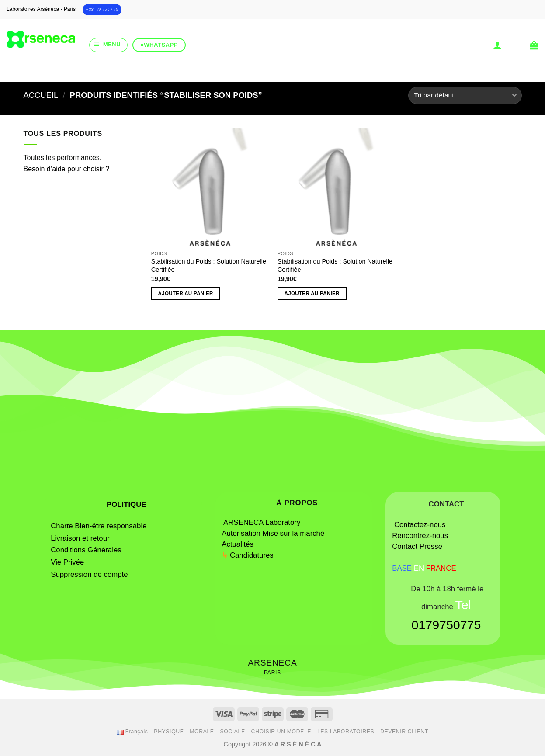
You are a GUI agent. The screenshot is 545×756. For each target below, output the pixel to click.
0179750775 (446, 625)
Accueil (41, 95)
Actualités (238, 544)
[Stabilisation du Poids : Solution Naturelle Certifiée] (210, 187)
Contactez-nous (420, 525)
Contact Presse (417, 546)
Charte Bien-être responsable (99, 526)
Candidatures (252, 555)
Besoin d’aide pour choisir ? (67, 169)
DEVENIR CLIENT (404, 732)
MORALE (202, 732)
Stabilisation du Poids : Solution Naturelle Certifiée (209, 265)
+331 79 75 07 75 (102, 9)
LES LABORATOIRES (346, 732)
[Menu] (108, 45)
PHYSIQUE (169, 732)
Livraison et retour (80, 538)
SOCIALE (232, 732)
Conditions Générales (86, 550)
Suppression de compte (89, 574)
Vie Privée (67, 562)
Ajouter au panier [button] (186, 293)
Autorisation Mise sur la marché (273, 533)
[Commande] (465, 95)
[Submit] (305, 71)
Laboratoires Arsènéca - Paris (41, 9)
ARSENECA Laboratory (263, 522)
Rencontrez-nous (420, 536)
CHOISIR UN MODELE (281, 732)
